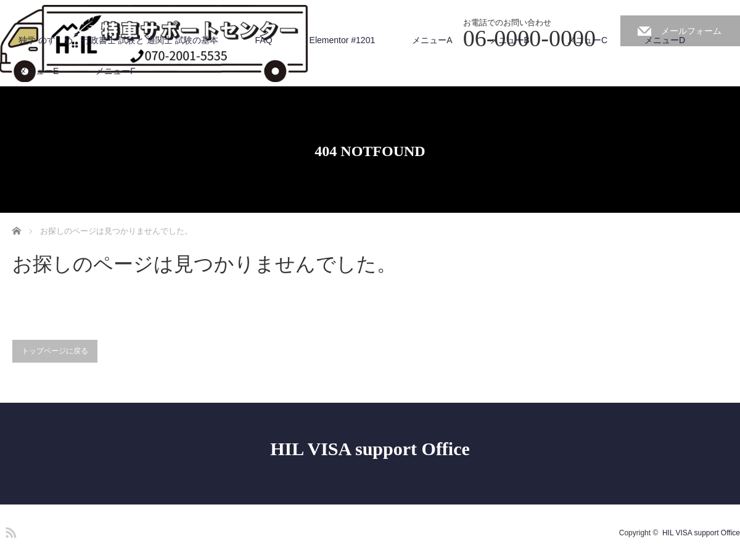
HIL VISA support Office (370, 449)
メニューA (432, 40)
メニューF (116, 71)
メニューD (665, 40)
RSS (9, 530)
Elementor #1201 (343, 40)
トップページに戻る (55, 351)
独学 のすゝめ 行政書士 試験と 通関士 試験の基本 (118, 40)
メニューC (587, 40)
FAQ (264, 40)
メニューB (510, 40)
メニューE (39, 71)
